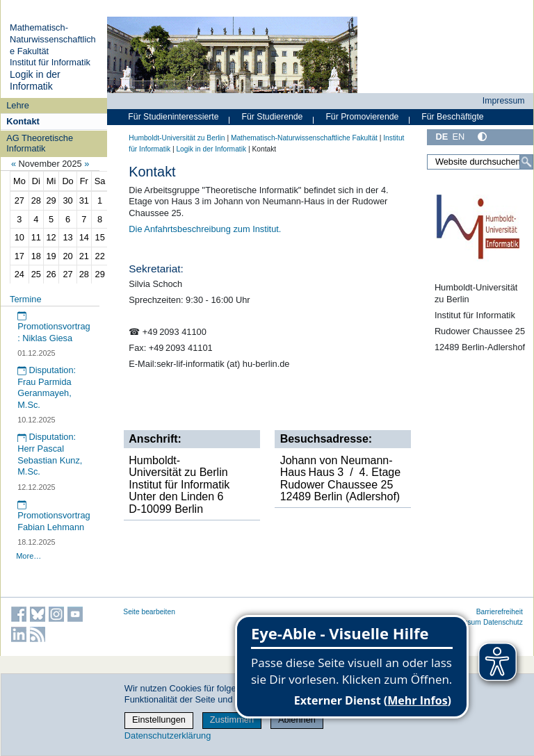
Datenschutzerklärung (168, 736)
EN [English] (458, 137)
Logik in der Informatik (35, 81)
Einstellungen (159, 720)
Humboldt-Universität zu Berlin (177, 138)
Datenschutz (503, 622)
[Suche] (526, 162)
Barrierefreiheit (500, 612)
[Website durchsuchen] (480, 162)
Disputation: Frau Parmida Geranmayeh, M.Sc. (47, 387)
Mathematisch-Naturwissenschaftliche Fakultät (53, 39)
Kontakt (23, 121)
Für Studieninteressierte (173, 117)
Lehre (18, 105)
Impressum (504, 101)
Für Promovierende (362, 117)
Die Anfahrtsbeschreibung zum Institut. (205, 229)
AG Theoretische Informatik (40, 143)
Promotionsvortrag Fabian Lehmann (54, 516)
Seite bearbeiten (149, 612)
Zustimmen (232, 720)
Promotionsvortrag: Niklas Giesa (54, 327)
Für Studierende (272, 117)
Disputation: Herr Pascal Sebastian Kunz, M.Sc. (50, 454)
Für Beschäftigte (452, 117)
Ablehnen (297, 720)
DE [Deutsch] (442, 137)
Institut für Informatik (50, 62)
